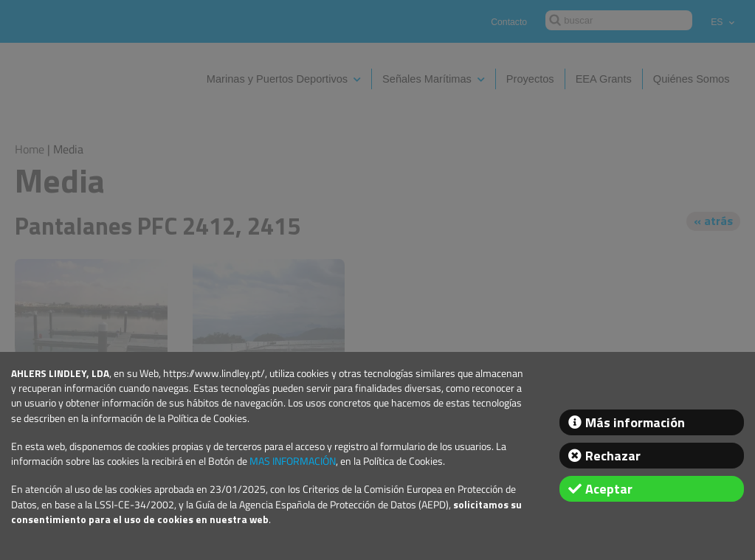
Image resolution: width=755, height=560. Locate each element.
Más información (635, 422)
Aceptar (609, 489)
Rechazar (613, 456)
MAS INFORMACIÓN (293, 461)
